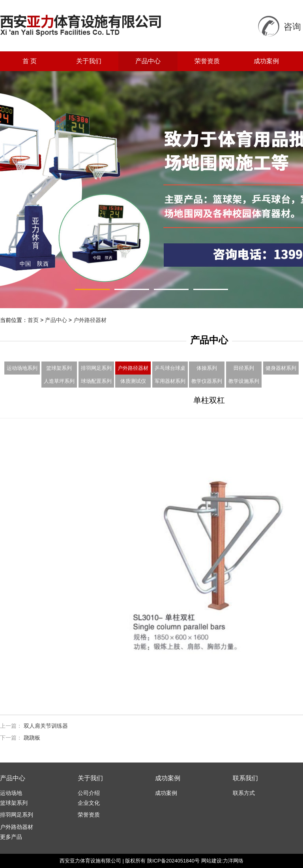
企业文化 (89, 803)
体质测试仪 (133, 381)
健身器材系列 (281, 368)
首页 (33, 320)
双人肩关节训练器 (46, 726)
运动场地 (11, 793)
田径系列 (244, 368)
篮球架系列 (59, 368)
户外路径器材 (90, 320)
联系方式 (244, 793)
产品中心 (148, 61)
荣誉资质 (207, 61)
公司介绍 (89, 793)
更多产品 (11, 837)
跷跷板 (32, 738)
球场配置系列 (96, 381)
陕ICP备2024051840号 (173, 861)
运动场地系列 (22, 368)
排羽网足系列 (96, 368)
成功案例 (266, 61)
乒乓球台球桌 (170, 368)
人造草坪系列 (59, 381)
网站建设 (211, 861)
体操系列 (207, 368)
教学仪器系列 (207, 381)
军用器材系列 (170, 381)
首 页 (30, 61)
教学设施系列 (244, 381)
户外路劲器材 (17, 827)
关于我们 (89, 61)
